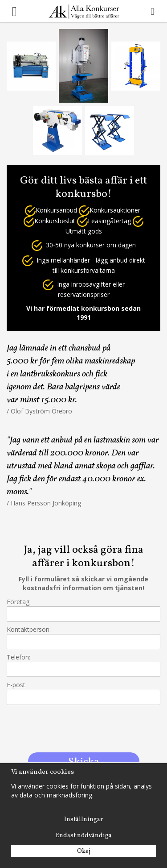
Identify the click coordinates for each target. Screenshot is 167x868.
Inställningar (83, 820)
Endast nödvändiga (84, 836)
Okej (84, 851)
